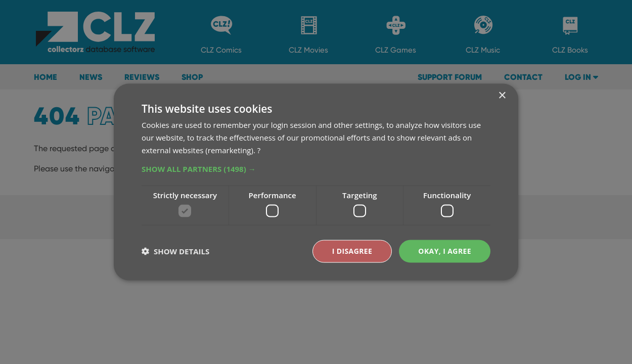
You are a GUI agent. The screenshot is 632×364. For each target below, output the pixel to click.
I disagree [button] (352, 251)
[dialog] (316, 182)
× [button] (502, 96)
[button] (316, 168)
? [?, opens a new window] (259, 150)
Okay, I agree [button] (445, 251)
